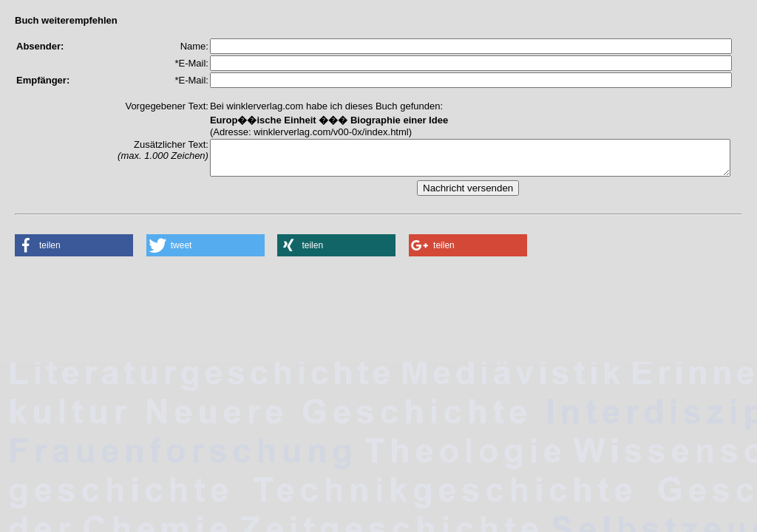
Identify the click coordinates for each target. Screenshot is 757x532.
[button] (74, 252)
